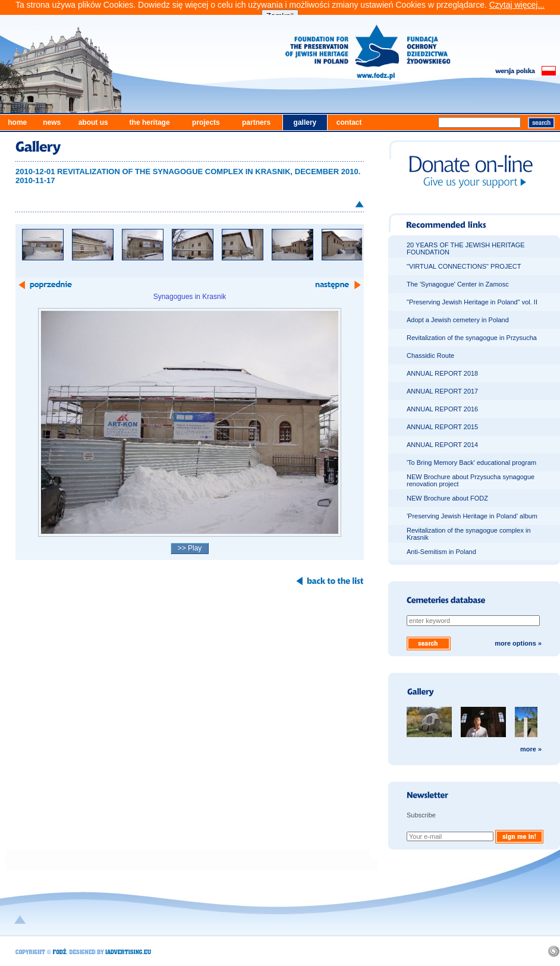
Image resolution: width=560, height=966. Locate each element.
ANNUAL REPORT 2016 (442, 409)
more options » (518, 643)
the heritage (150, 122)
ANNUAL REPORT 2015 (442, 427)
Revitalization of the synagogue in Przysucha (472, 338)
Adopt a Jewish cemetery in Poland (458, 320)
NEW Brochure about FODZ (447, 498)
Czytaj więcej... (517, 5)
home (17, 122)
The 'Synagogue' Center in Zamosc (458, 284)
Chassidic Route (430, 355)
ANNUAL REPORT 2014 (442, 445)
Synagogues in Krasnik (190, 297)
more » (531, 749)
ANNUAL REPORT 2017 (442, 391)
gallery (305, 122)
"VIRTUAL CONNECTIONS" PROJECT (464, 266)
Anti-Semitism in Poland (441, 552)
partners (256, 122)
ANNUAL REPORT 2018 (442, 373)
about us (93, 122)
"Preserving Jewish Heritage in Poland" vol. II (472, 302)
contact (349, 122)
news (52, 122)
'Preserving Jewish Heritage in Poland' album (472, 516)
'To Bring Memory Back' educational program (471, 462)
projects (206, 122)
